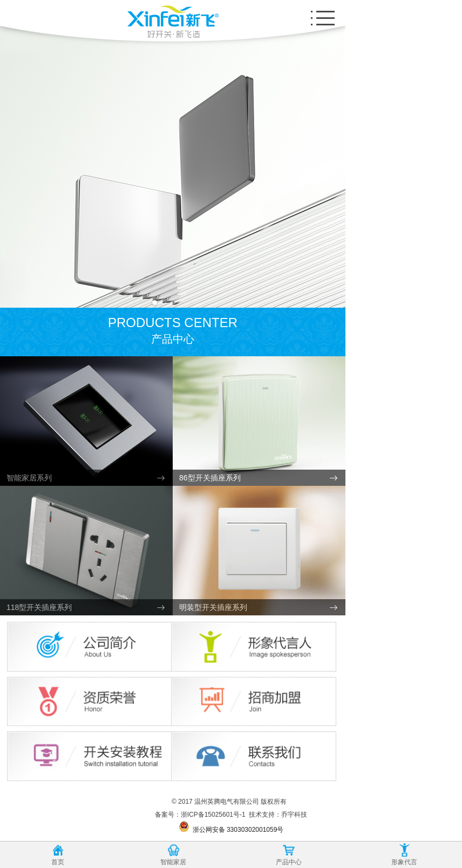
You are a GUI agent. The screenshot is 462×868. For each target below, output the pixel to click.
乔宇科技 (294, 815)
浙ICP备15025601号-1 (213, 815)
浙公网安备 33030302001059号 (231, 827)
